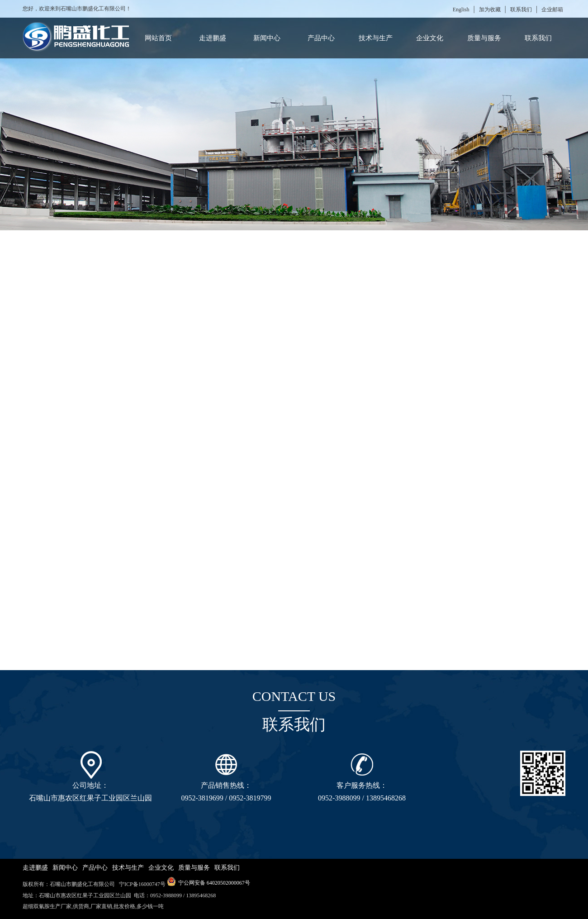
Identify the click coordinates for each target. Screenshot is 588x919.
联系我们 (521, 10)
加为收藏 (490, 10)
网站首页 (158, 38)
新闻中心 (267, 38)
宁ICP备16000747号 (142, 884)
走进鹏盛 (213, 38)
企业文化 (430, 38)
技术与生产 (376, 38)
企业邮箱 (552, 10)
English (461, 10)
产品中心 (321, 38)
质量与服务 (484, 38)
